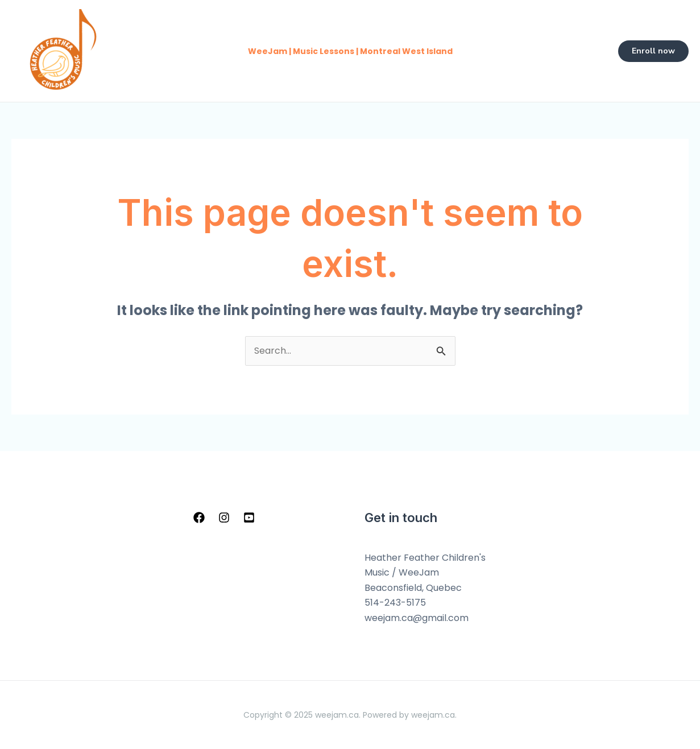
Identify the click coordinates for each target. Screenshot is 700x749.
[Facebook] (199, 518)
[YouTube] (249, 518)
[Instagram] (224, 518)
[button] (653, 51)
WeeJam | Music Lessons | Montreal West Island (350, 51)
